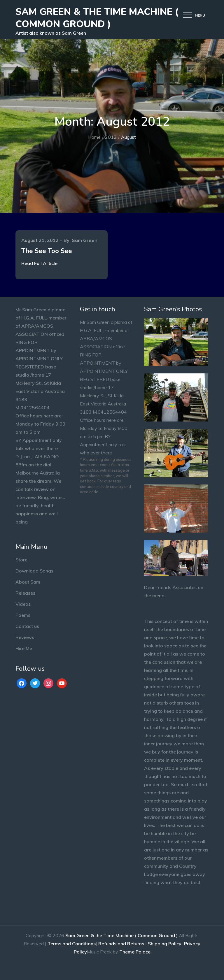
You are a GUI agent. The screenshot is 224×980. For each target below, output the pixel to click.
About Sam (28, 582)
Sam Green (85, 240)
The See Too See (47, 251)
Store (21, 560)
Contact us (27, 626)
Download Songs (34, 571)
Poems (23, 615)
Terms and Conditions (72, 944)
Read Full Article (39, 263)
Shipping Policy (165, 944)
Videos (23, 604)
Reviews (25, 637)
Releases (25, 593)
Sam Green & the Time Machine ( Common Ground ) (97, 18)
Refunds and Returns (121, 944)
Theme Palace (135, 952)
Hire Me (24, 648)
